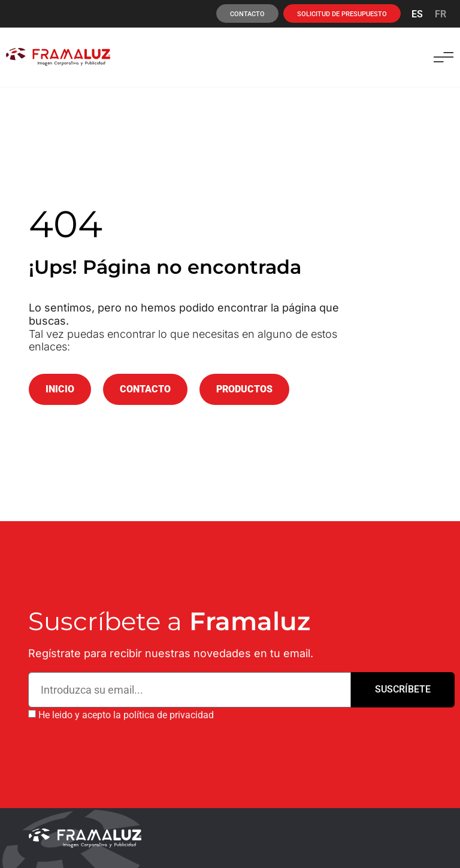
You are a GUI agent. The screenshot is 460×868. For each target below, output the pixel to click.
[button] (444, 57)
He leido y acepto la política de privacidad (126, 715)
